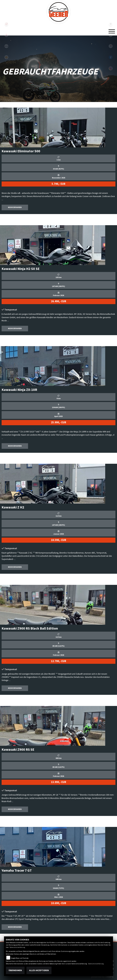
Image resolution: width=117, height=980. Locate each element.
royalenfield (6, 57)
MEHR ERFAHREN (15, 207)
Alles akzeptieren (39, 970)
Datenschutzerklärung (17, 947)
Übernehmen (15, 970)
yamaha (6, 24)
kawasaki (6, 46)
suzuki (6, 35)
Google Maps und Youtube (20, 958)
